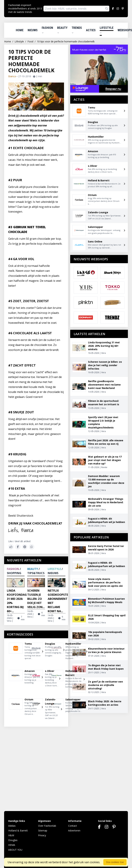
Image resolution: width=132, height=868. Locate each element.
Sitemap (43, 831)
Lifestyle (107, 30)
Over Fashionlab (47, 826)
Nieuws (33, 30)
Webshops (125, 30)
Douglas (13, 840)
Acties (91, 30)
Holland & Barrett (18, 831)
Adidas (12, 826)
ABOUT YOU (15, 850)
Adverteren (74, 831)
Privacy (42, 835)
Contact (73, 826)
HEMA (12, 845)
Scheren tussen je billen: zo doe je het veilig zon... (36, 599)
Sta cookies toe (115, 862)
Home (20, 30)
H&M (11, 835)
